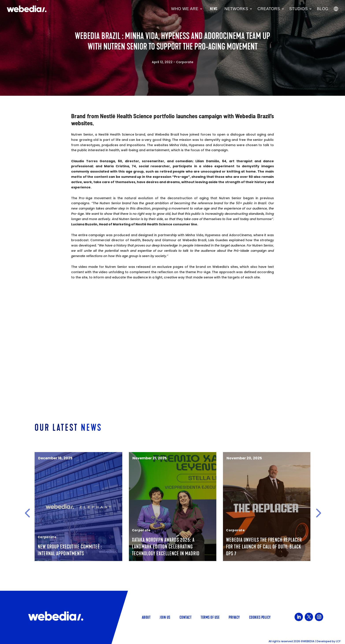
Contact (186, 617)
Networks (236, 9)
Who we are (185, 9)
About (146, 617)
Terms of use (210, 617)
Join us (165, 617)
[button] (27, 513)
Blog (323, 9)
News (214, 9)
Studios (299, 9)
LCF (338, 641)
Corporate (185, 62)
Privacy (234, 617)
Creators (269, 9)
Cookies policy (260, 617)
